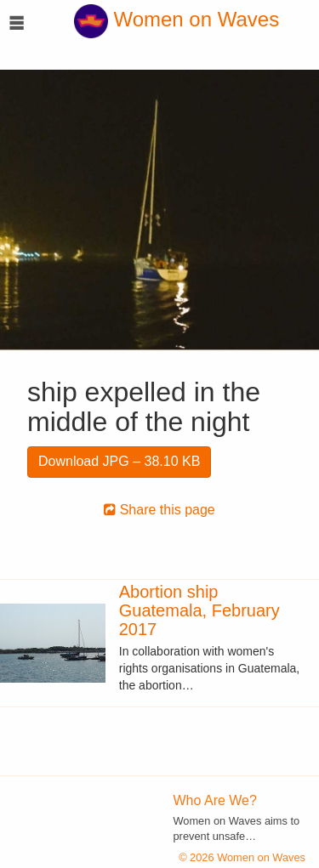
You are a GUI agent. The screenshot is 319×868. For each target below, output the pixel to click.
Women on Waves (177, 19)
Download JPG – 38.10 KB (119, 461)
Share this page (159, 510)
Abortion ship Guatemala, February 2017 (199, 610)
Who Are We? (215, 800)
